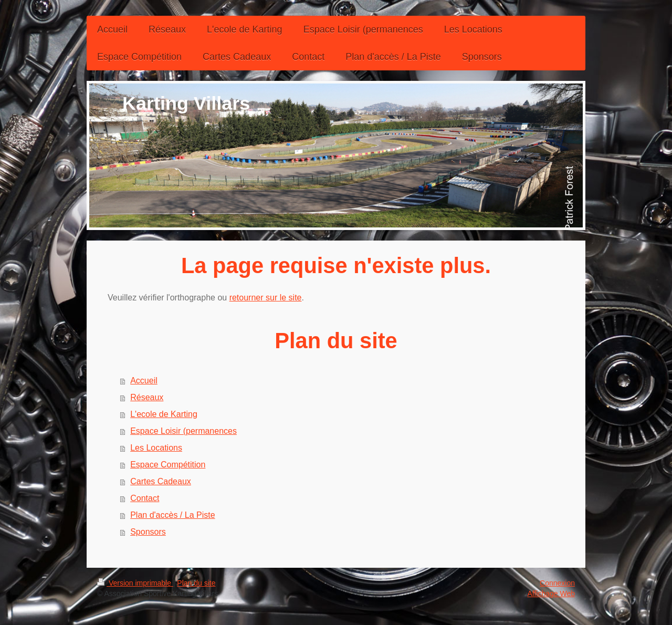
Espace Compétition (168, 465)
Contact (145, 498)
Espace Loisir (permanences (183, 431)
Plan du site (196, 583)
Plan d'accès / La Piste (172, 515)
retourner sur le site (266, 298)
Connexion (557, 583)
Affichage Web (551, 593)
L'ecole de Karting (164, 414)
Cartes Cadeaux (161, 481)
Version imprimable (135, 583)
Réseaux (147, 397)
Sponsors (148, 532)
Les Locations (156, 448)
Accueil (144, 381)
